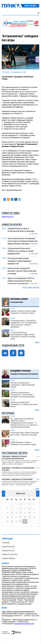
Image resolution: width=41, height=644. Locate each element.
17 (25, 513)
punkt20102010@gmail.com (24, 624)
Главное (6, 543)
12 (34, 509)
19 (34, 513)
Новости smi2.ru (8, 217)
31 (25, 521)
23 (21, 517)
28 (12, 521)
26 (34, 517)
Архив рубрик (8, 558)
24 (25, 517)
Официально (8, 551)
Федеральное (8, 547)
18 (29, 513)
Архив (37, 342)
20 (7, 517)
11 (29, 509)
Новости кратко (10, 555)
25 (29, 517)
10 (25, 509)
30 (21, 521)
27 (7, 521)
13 (7, 513)
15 (16, 513)
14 (12, 513)
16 (21, 513)
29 (16, 521)
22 (16, 517)
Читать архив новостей (31, 287)
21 (12, 517)
